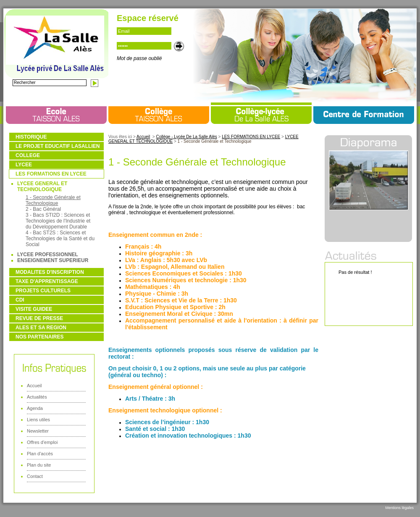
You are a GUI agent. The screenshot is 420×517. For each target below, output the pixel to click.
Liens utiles (38, 420)
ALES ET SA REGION (41, 328)
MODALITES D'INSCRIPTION (50, 272)
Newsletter (38, 431)
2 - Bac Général (43, 209)
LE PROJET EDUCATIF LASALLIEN (58, 146)
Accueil (34, 386)
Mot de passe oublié (139, 58)
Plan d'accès (40, 454)
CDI (20, 300)
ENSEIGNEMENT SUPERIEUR (53, 260)
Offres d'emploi (42, 442)
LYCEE (24, 165)
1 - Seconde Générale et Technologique (53, 200)
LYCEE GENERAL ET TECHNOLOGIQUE (42, 186)
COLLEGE (28, 155)
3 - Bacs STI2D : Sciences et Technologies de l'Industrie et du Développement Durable (58, 221)
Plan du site (39, 465)
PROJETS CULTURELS (43, 291)
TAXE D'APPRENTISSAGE (47, 281)
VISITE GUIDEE (34, 309)
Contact (35, 476)
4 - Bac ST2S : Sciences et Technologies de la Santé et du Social (60, 239)
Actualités (37, 397)
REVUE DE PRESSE (39, 318)
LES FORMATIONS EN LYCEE (51, 174)
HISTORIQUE (31, 137)
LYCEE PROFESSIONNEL (48, 255)
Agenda (35, 408)
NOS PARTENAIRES (39, 337)
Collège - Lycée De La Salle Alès (186, 137)
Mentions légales (399, 508)
